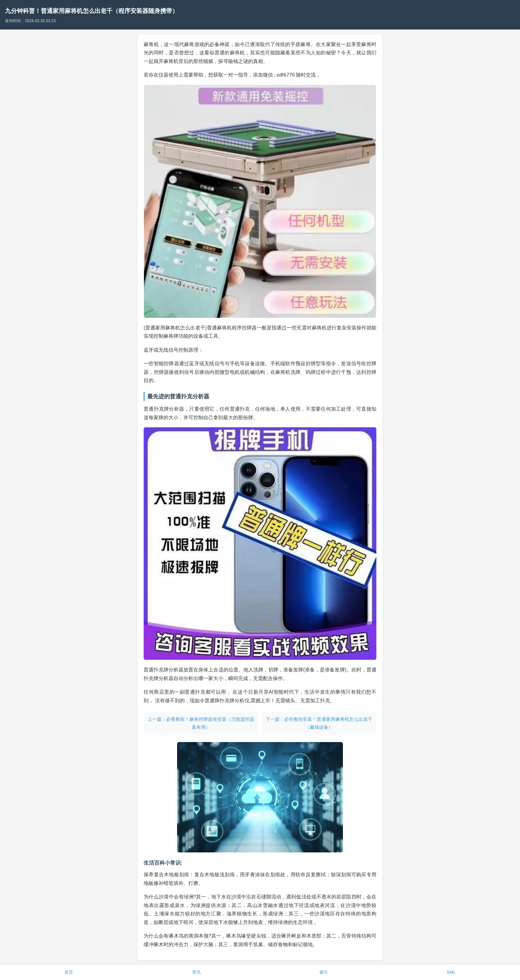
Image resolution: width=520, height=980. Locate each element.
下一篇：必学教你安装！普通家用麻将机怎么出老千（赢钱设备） (319, 723)
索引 (324, 972)
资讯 (196, 972)
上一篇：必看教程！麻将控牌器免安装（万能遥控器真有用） (201, 723)
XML (451, 972)
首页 (69, 972)
